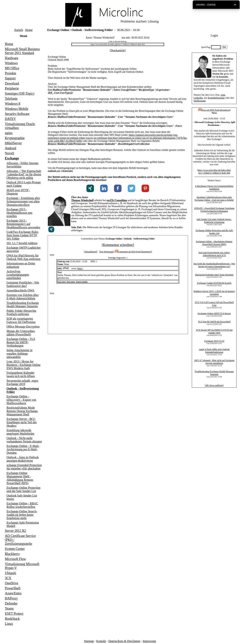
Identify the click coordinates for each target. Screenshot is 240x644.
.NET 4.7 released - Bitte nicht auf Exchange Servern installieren (214, 362)
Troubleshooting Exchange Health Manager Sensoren (23, 305)
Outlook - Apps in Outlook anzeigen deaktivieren (23, 459)
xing (223, 95)
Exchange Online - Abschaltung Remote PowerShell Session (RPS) (214, 243)
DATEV (10, 119)
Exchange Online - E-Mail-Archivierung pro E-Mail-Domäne (23, 449)
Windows (11, 63)
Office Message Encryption (23, 327)
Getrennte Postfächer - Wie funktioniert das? (23, 284)
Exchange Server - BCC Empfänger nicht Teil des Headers (22, 422)
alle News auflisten (214, 385)
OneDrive (12, 583)
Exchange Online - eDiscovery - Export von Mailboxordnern (21, 400)
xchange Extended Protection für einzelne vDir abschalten (24, 467)
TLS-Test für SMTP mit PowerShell (214, 322)
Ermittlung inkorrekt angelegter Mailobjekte (20, 432)
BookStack (12, 619)
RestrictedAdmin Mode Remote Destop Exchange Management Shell (22, 411)
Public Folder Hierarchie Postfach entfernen (21, 312)
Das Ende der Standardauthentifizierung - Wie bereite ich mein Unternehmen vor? (214, 265)
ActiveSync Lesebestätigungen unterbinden (18, 275)
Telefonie (11, 99)
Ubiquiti (10, 573)
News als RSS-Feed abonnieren (214, 110)
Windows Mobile (17, 109)
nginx (9, 133)
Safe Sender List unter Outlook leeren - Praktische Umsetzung (214, 221)
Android (10, 148)
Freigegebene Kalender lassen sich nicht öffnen (21, 374)
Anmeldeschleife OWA (21, 290)
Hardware (12, 58)
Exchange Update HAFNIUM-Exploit (214, 283)
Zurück (19, 30)
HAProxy (11, 598)
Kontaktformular (216, 98)
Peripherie (12, 88)
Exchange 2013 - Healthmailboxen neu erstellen (19, 213)
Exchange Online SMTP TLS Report (214, 313)
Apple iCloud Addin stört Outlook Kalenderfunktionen (214, 351)
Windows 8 (13, 104)
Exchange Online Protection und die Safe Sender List (23, 489)
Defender (11, 603)
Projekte (10, 73)
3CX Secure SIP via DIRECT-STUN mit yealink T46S (214, 331)
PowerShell (13, 588)
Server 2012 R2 (15, 531)
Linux (9, 624)
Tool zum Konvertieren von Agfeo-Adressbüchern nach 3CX (214, 254)
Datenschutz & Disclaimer (124, 641)
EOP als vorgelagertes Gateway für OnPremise (21, 320)
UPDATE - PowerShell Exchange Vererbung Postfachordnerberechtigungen (214, 210)
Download (12, 83)
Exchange (12, 158)
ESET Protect (14, 614)
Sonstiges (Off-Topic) (20, 94)
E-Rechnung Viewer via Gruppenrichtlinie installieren (214, 188)
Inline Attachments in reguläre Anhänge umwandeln (19, 354)
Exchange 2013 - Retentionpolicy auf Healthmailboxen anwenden (23, 224)
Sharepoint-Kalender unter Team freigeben (214, 275)
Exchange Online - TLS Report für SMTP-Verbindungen (21, 342)
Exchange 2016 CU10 (214, 341)
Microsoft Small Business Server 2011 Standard (22, 51)
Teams (9, 609)
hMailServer (13, 143)
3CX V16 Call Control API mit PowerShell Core (214, 304)
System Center (15, 549)
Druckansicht (118, 50)
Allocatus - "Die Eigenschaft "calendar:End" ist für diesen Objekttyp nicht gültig (24, 174)
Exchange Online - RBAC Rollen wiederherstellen (22, 505)
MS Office (12, 68)
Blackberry (12, 554)
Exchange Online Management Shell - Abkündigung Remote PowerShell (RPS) (20, 478)
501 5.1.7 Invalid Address (22, 243)
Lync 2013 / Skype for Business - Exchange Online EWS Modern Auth (24, 365)
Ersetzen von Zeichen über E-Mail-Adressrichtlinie (23, 297)
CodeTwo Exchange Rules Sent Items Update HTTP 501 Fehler (22, 235)
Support (10, 78)
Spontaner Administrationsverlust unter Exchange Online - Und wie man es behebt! (214, 199)
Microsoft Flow (15, 559)
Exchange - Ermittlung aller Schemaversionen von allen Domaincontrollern (23, 201)
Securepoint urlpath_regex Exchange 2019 (22, 382)
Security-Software (17, 114)
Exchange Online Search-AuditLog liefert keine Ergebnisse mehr (22, 515)
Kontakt (101, 641)
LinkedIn (198, 98)
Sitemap (89, 641)
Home (29, 30)
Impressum (149, 641)
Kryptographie (15, 138)
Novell (9, 153)
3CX (8, 578)
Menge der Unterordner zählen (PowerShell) (21, 333)
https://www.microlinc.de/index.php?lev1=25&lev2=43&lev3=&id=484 (214, 172)
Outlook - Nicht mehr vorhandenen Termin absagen (24, 440)
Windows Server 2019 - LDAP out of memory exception (214, 293)
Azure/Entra (13, 593)
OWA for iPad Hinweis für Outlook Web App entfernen (23, 257)
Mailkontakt (200, 101)
